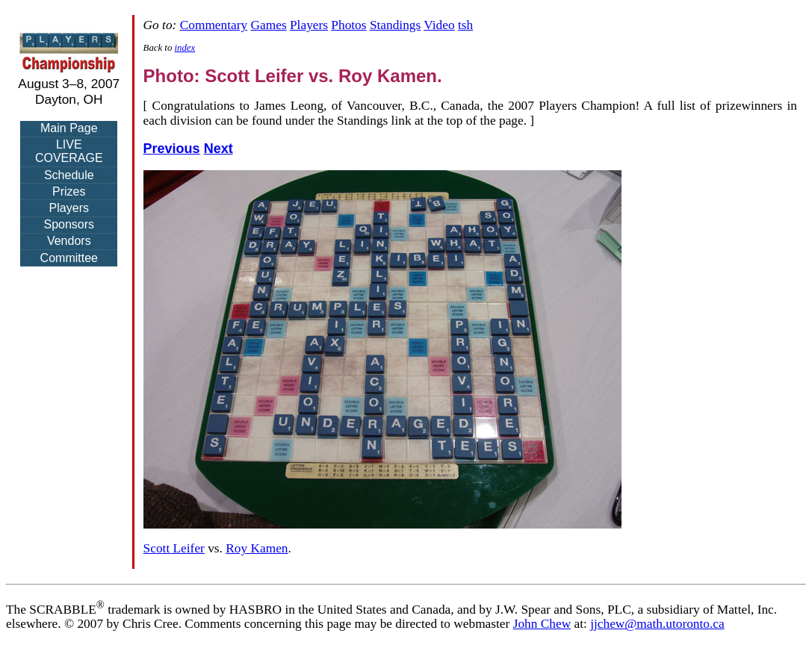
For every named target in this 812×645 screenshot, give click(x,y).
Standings (395, 25)
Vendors (69, 241)
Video (439, 25)
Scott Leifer (174, 548)
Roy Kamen (257, 548)
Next (219, 149)
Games (269, 25)
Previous (172, 149)
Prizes (69, 191)
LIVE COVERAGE (69, 151)
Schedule (69, 175)
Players (69, 208)
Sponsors (69, 224)
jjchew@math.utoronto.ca (657, 624)
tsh (465, 25)
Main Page (69, 128)
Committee (69, 258)
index (185, 48)
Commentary (214, 25)
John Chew (542, 624)
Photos (348, 25)
